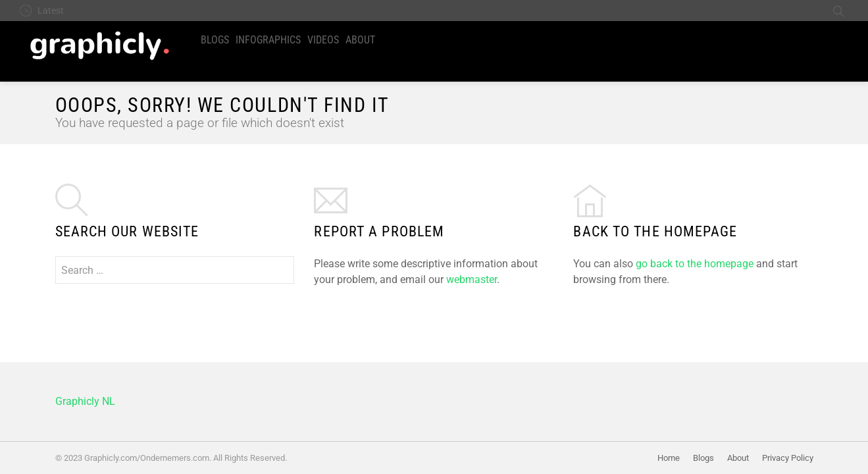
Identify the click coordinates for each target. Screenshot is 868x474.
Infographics (268, 40)
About (360, 40)
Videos (323, 40)
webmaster (472, 279)
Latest (51, 11)
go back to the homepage (695, 264)
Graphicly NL (85, 401)
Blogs (215, 40)
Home (669, 458)
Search (838, 11)
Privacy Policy (788, 458)
